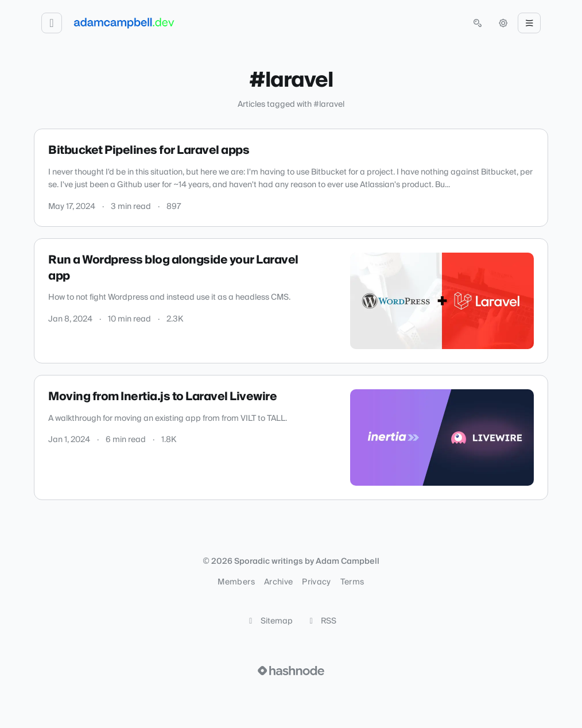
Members (236, 582)
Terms (352, 582)
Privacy (316, 582)
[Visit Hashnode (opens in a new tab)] (291, 671)
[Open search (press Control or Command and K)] (478, 23)
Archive (278, 582)
